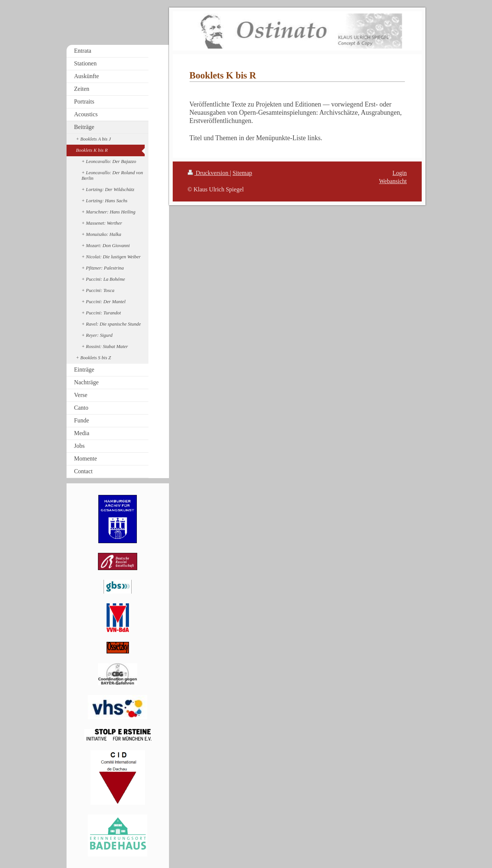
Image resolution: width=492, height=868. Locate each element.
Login (400, 173)
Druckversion (209, 173)
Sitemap (242, 173)
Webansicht (393, 181)
